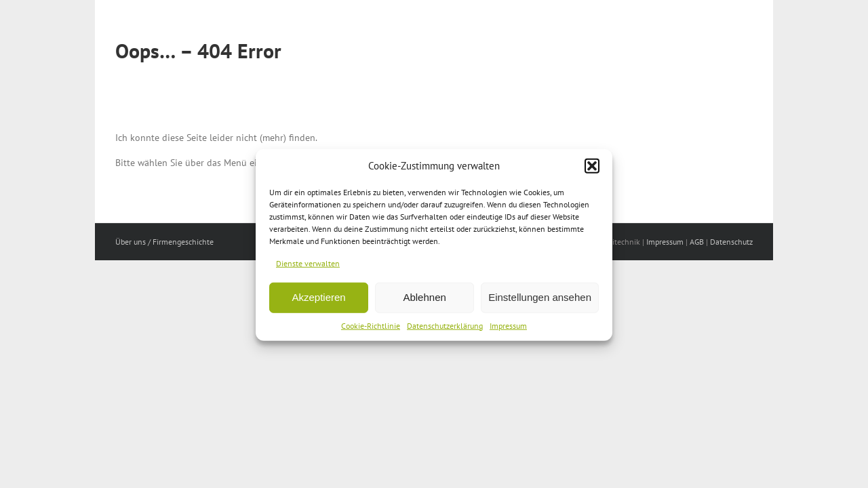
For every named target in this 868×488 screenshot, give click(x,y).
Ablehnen (424, 302)
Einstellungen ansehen (540, 302)
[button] (592, 170)
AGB (697, 242)
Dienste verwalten (308, 267)
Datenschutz (731, 242)
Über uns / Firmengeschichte (164, 242)
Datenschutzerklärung (445, 330)
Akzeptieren (318, 302)
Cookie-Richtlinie (371, 330)
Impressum (508, 330)
